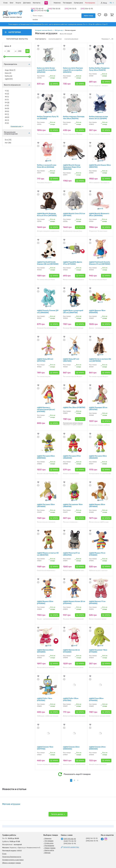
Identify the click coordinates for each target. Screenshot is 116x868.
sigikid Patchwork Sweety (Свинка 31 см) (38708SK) (100, 263)
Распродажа (90, 3)
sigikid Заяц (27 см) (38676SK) (71, 360)
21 (7, 100)
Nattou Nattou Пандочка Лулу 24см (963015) (99, 69)
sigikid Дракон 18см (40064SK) (97, 311)
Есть (8, 140)
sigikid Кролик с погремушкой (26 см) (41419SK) (46, 409)
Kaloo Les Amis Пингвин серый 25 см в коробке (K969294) (73, 70)
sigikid (9, 79)
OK (27, 51)
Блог (12, 3)
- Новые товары (49, 848)
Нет (8, 143)
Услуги (18, 3)
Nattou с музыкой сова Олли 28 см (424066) (47, 166)
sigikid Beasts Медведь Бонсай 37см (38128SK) (47, 215)
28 (7, 117)
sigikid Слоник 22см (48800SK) (71, 748)
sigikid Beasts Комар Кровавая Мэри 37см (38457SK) (72, 167)
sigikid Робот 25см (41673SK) (71, 699)
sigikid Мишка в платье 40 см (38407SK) (48, 554)
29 (7, 114)
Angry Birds (10, 70)
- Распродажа (49, 846)
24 (7, 103)
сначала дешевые (71, 39)
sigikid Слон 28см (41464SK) (96, 699)
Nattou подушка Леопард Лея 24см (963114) (74, 118)
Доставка (27, 3)
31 (7, 123)
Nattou (8, 76)
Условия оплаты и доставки (13, 860)
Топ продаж (67, 3)
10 (7, 94)
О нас (5, 3)
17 (7, 91)
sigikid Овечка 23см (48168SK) (45, 651)
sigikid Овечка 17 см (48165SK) (97, 602)
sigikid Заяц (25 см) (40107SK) (45, 360)
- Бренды (47, 853)
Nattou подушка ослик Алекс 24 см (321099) (98, 118)
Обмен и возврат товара (11, 863)
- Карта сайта (49, 850)
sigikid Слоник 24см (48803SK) (97, 748)
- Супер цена (48, 843)
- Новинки (47, 838)
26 (7, 108)
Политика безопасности (12, 857)
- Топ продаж (48, 841)
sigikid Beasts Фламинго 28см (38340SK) (99, 215)
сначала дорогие (55, 39)
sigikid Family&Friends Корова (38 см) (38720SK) (48, 263)
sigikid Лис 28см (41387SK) (74, 407)
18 (7, 97)
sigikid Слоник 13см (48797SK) (45, 748)
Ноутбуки (35, 19)
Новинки (57, 3)
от (5, 51)
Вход (104, 3)
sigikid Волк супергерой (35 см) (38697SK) (73, 311)
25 (7, 111)
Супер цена (78, 3)
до (16, 51)
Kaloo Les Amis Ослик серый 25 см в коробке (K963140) (47, 70)
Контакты (37, 3)
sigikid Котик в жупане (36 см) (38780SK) (100, 360)
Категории (13, 32)
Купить (55, 84)
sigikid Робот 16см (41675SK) (45, 699)
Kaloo (8, 73)
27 (7, 106)
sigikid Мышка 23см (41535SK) (45, 602)
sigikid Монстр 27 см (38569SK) (71, 554)
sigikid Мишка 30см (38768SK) (97, 505)
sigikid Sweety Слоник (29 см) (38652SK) (48, 311)
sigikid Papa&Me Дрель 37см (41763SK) (73, 263)
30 (7, 120)
